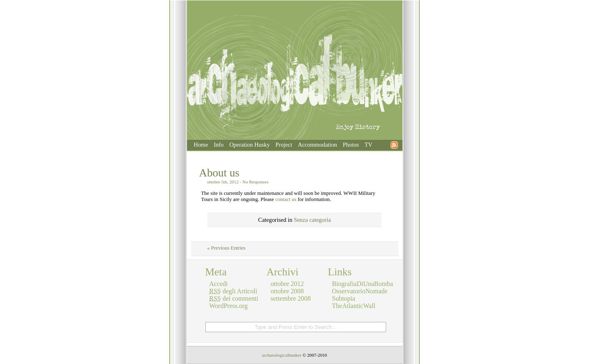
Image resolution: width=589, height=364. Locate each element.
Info (219, 145)
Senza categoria (312, 220)
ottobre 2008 (287, 291)
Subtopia (344, 298)
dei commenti (234, 298)
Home (201, 145)
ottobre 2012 (287, 284)
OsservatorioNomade (360, 291)
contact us (286, 199)
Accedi (219, 284)
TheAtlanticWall (354, 306)
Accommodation (317, 145)
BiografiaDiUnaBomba (363, 284)
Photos (351, 145)
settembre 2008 (291, 298)
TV (368, 145)
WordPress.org (229, 306)
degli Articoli (233, 291)
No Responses (256, 182)
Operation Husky (250, 145)
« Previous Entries (227, 248)
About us (219, 173)
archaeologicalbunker (282, 355)
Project (284, 145)
